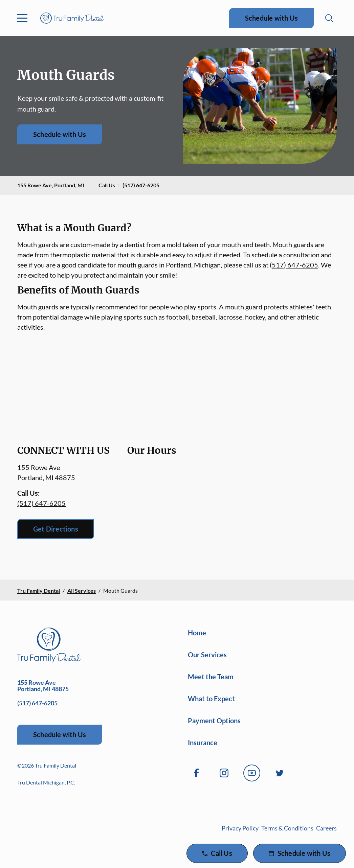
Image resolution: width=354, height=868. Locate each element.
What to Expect (211, 699)
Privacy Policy (240, 828)
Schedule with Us (271, 18)
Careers (326, 828)
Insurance (203, 743)
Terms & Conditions (287, 828)
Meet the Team (211, 677)
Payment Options (214, 721)
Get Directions (56, 529)
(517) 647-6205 (141, 185)
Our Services (207, 655)
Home (197, 633)
